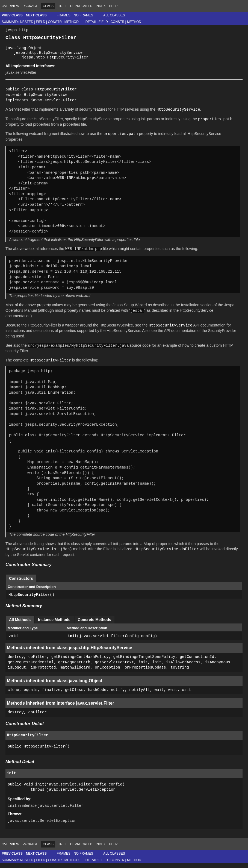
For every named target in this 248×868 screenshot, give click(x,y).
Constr (55, 22)
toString (180, 673)
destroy (16, 662)
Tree (63, 6)
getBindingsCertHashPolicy (80, 662)
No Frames (83, 15)
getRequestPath (74, 667)
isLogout (17, 673)
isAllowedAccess (183, 667)
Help (113, 6)
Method (72, 22)
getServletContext (114, 667)
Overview (10, 6)
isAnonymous (218, 667)
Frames (64, 15)
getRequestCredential (31, 667)
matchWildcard (75, 673)
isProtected (43, 673)
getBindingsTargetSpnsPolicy (144, 662)
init (72, 641)
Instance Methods (54, 624)
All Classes (114, 15)
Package (30, 6)
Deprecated (81, 6)
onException (107, 673)
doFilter (38, 662)
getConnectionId (197, 662)
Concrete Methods (95, 624)
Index (101, 6)
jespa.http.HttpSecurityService (48, 56)
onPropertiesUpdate (145, 673)
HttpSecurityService (46, 99)
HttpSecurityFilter (29, 599)
